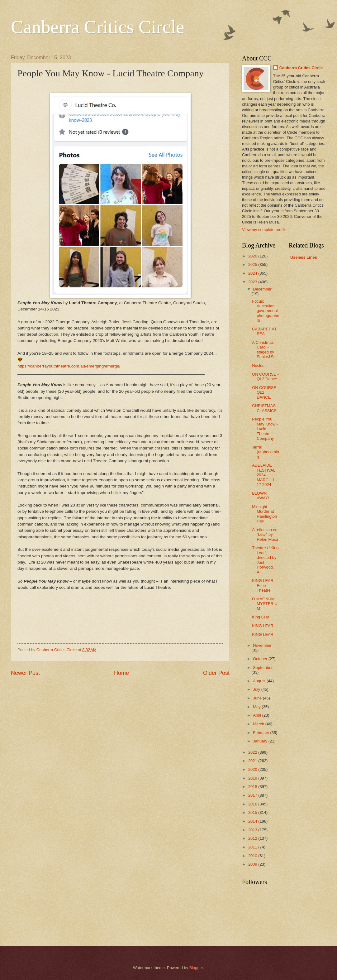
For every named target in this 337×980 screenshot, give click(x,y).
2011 (253, 847)
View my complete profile (264, 230)
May (257, 707)
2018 (253, 787)
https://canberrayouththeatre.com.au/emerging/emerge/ (69, 366)
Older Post (216, 673)
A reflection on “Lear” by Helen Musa (265, 535)
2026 (253, 256)
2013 (253, 830)
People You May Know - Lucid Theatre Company (265, 429)
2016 (253, 804)
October (261, 659)
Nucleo (258, 365)
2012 (253, 838)
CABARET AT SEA (264, 331)
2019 (253, 778)
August (260, 681)
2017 (253, 795)
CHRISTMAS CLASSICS (264, 408)
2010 (253, 856)
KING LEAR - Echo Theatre (264, 585)
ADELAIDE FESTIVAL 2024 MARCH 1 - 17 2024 (265, 475)
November (262, 645)
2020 (253, 769)
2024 (253, 273)
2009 (253, 864)
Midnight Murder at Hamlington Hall (264, 514)
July (257, 689)
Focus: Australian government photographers (266, 311)
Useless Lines (304, 257)
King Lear (261, 617)
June (258, 698)
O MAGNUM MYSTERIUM (265, 604)
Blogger (196, 968)
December (262, 289)
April (257, 715)
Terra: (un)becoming (266, 452)
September (263, 668)
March (259, 724)
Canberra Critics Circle (97, 27)
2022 (253, 752)
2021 (253, 761)
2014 (253, 821)
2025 (253, 264)
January (261, 741)
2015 (253, 812)
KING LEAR (263, 626)
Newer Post (25, 673)
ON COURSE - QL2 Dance (265, 377)
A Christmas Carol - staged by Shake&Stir (264, 350)
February (261, 733)
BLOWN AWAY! (261, 496)
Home (121, 673)
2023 (253, 282)
